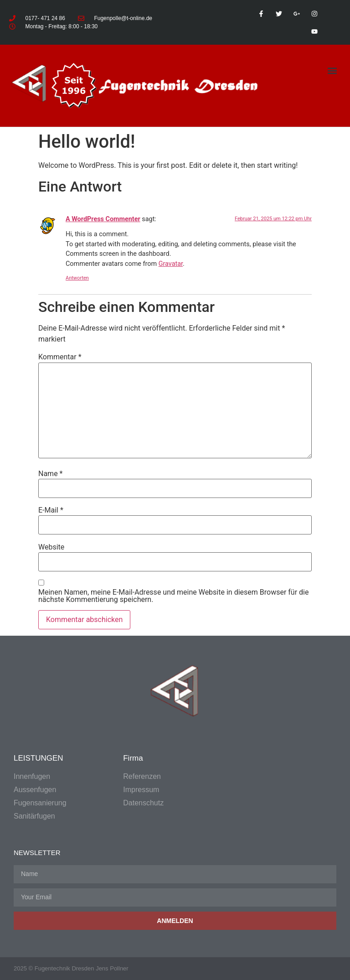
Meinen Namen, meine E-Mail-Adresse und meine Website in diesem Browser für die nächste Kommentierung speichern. (173, 596)
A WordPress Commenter (103, 219)
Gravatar (171, 264)
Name (51, 474)
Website (51, 547)
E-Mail (51, 510)
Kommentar (60, 357)
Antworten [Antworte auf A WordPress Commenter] (77, 278)
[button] (332, 70)
